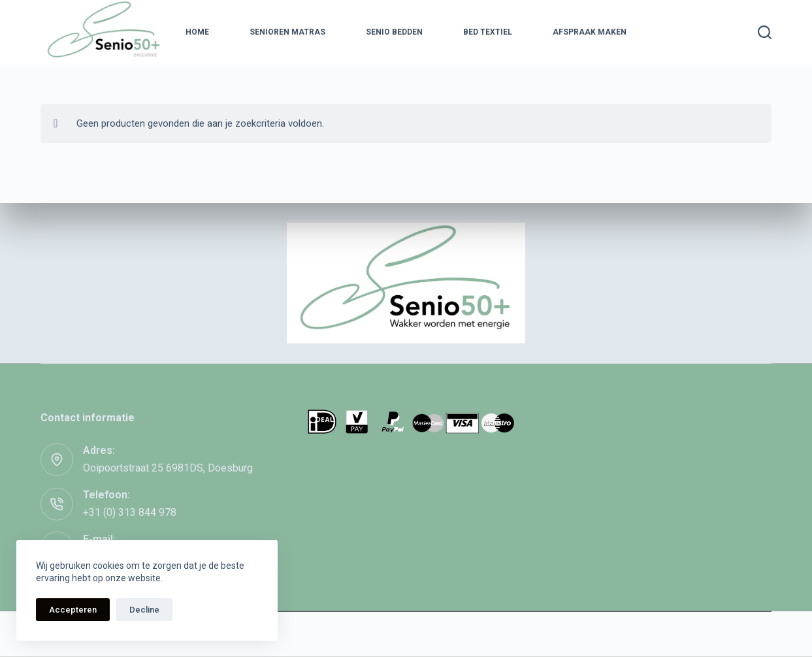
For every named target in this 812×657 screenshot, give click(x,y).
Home (197, 32)
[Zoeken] (765, 32)
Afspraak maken (590, 32)
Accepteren (73, 610)
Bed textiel (488, 32)
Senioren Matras (287, 32)
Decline (144, 610)
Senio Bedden (394, 32)
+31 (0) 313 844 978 (130, 512)
